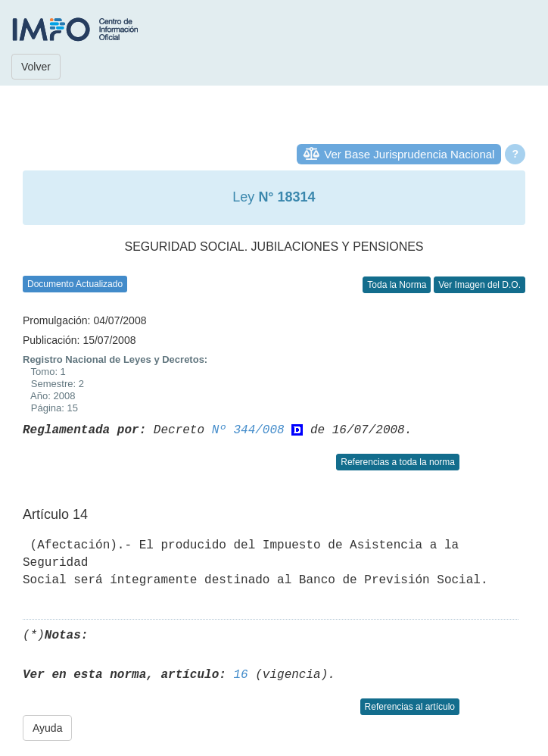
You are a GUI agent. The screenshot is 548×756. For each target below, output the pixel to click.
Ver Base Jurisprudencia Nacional (409, 154)
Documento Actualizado (75, 284)
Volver (36, 67)
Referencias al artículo (410, 707)
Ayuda (47, 728)
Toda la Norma (397, 285)
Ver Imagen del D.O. (479, 285)
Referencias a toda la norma (398, 462)
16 (240, 675)
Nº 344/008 (248, 430)
